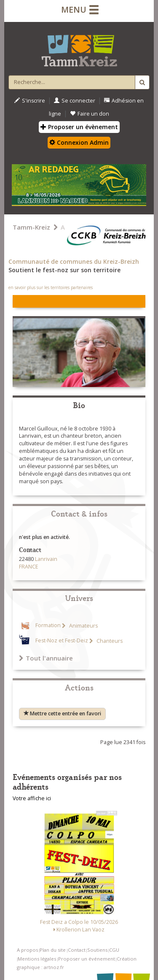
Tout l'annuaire (46, 658)
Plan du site (53, 950)
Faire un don (90, 114)
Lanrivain (46, 559)
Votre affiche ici (32, 798)
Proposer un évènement (79, 127)
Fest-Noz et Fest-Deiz (62, 641)
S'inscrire (30, 101)
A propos (27, 950)
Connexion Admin (79, 142)
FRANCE (29, 567)
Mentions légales (37, 959)
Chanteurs (109, 641)
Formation (48, 626)
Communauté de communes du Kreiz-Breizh (74, 261)
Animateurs (83, 626)
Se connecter (75, 101)
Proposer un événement (87, 959)
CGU (114, 950)
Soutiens (97, 950)
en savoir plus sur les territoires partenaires (51, 287)
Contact (77, 950)
